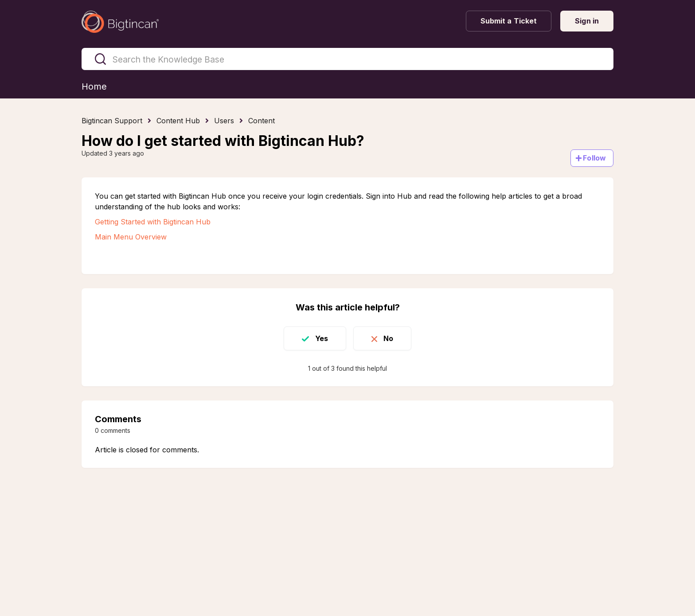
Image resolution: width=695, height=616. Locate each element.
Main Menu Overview (131, 237)
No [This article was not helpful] (388, 338)
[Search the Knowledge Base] (347, 59)
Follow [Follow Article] (594, 158)
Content (262, 121)
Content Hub (178, 121)
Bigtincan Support (112, 121)
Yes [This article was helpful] (322, 338)
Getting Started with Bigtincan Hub (153, 222)
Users (224, 121)
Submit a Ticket (509, 21)
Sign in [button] (587, 21)
